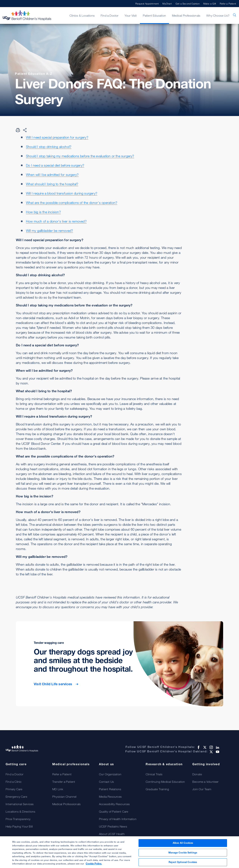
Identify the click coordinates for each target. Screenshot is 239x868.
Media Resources (110, 797)
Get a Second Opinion (188, 4)
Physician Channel (64, 797)
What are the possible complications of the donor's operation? (72, 203)
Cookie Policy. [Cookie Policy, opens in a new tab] (94, 864)
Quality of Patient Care (114, 811)
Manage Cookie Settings (183, 853)
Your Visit (131, 15)
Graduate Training (157, 789)
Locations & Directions (20, 811)
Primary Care (14, 789)
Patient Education (154, 15)
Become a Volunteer (205, 782)
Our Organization (110, 774)
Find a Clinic (14, 782)
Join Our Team (202, 789)
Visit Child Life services (53, 684)
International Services (20, 804)
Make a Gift (210, 4)
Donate (197, 774)
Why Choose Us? (218, 15)
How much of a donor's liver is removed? (56, 221)
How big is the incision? (43, 212)
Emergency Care (16, 797)
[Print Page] (18, 130)
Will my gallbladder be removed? (49, 231)
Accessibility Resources (114, 804)
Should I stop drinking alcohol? (49, 147)
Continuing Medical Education (165, 782)
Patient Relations (110, 789)
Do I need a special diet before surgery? (55, 165)
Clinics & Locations (82, 15)
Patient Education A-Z (34, 74)
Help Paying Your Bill (19, 826)
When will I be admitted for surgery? (52, 175)
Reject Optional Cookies (183, 862)
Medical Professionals (186, 15)
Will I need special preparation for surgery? (57, 137)
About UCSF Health (112, 834)
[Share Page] (25, 130)
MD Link (58, 789)
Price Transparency (18, 819)
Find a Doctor (110, 15)
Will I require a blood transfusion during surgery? (62, 193)
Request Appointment (147, 4)
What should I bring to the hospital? (52, 184)
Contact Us (106, 782)
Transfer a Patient (64, 782)
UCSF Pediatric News (113, 826)
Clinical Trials (154, 774)
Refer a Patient (228, 4)
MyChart (167, 4)
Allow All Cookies (183, 843)
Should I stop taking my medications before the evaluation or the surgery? (80, 156)
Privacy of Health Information (118, 819)
